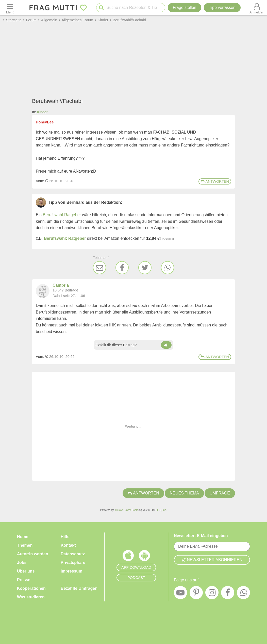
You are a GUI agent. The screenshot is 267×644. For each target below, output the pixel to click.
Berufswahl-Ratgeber (62, 215)
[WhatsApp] (168, 268)
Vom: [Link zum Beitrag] (40, 181)
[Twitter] (145, 268)
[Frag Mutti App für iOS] (128, 557)
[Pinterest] (196, 594)
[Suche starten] (101, 8)
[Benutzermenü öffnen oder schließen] (257, 8)
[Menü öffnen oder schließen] (10, 8)
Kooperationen (31, 588)
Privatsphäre (73, 563)
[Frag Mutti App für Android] (144, 557)
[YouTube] (180, 594)
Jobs (22, 563)
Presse (24, 580)
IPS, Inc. (162, 510)
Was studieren (31, 597)
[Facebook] (122, 268)
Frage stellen (185, 7)
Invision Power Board (127, 510)
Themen (25, 545)
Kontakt (68, 545)
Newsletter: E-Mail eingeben (201, 536)
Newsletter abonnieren (212, 560)
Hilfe (65, 537)
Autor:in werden (33, 554)
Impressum (71, 571)
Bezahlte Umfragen (79, 588)
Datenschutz (73, 554)
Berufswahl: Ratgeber (65, 238)
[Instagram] (212, 594)
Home (23, 537)
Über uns (26, 571)
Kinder (42, 112)
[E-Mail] (99, 268)
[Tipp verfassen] (222, 8)
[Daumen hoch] (166, 345)
